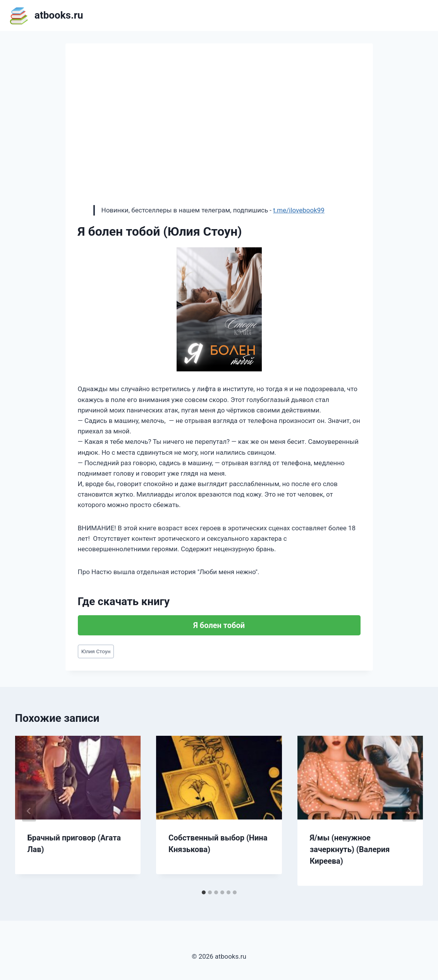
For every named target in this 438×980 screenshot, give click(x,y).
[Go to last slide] (29, 811)
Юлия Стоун (96, 651)
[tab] (204, 892)
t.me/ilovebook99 (299, 210)
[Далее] (409, 811)
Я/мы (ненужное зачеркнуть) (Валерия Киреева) (350, 849)
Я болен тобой (219, 625)
